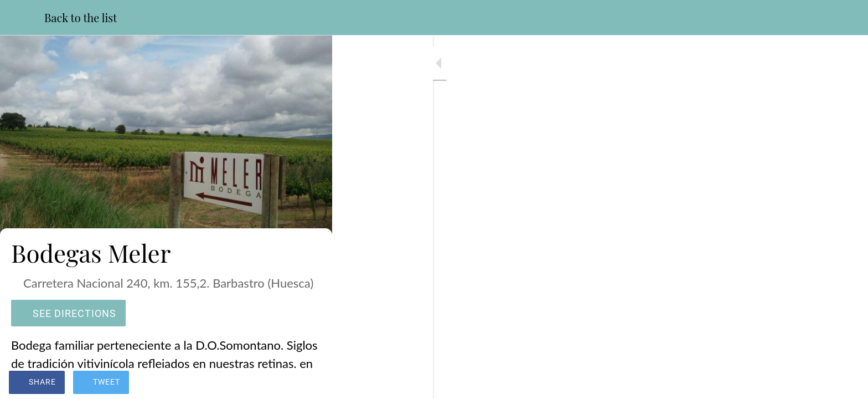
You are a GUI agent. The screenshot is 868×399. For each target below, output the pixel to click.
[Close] (22, 18)
